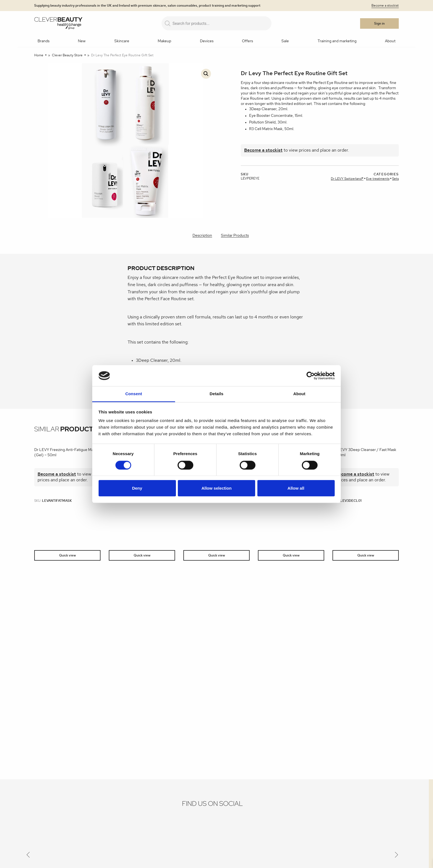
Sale (285, 41)
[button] (206, 74)
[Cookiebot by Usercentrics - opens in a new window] (311, 376)
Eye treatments (378, 179)
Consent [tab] (134, 394)
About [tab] (299, 394)
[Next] (397, 856)
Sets (395, 179)
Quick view (68, 555)
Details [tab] (216, 394)
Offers (247, 41)
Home (39, 55)
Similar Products (235, 236)
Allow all (296, 488)
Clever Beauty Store (67, 55)
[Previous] (28, 856)
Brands (43, 41)
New (82, 41)
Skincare (122, 41)
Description (202, 236)
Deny (137, 488)
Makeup (164, 41)
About (390, 41)
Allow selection (216, 488)
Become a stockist (385, 6)
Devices (207, 41)
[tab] (202, 236)
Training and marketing (337, 41)
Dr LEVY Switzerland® (347, 179)
